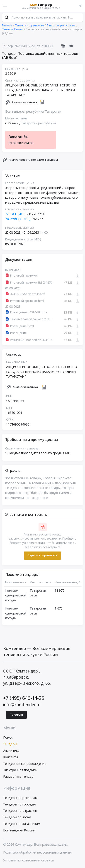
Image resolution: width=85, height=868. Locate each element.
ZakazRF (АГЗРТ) (18, 219)
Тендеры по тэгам (17, 817)
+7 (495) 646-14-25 (24, 698)
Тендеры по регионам (20, 798)
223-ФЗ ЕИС (14, 214)
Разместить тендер (18, 777)
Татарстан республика (39, 123)
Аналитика (11, 751)
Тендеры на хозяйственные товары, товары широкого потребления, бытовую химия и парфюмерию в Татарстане (39, 493)
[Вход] (80, 6)
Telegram (16, 715)
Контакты (11, 757)
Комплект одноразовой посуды (16, 596)
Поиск (8, 738)
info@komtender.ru (22, 705)
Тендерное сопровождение (25, 764)
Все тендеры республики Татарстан (33, 112)
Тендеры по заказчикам (22, 824)
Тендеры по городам (20, 804)
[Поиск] (7, 18)
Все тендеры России (19, 830)
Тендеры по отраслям (20, 811)
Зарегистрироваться (42, 555)
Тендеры (10, 744)
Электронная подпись (20, 770)
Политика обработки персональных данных (38, 853)
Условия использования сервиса (29, 860)
